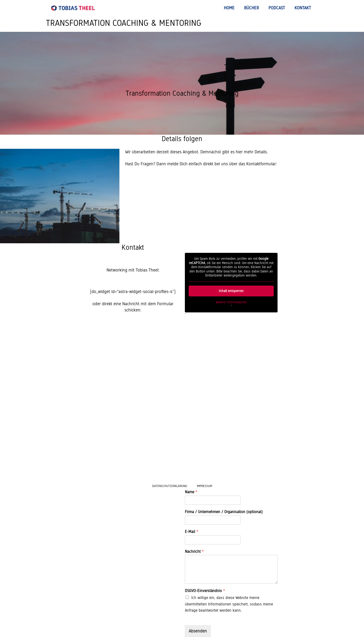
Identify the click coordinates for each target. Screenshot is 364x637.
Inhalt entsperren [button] (231, 291)
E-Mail (192, 532)
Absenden (198, 631)
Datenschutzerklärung (170, 486)
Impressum (204, 486)
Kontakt (303, 8)
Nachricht (194, 551)
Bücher (252, 8)
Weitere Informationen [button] (231, 302)
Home (229, 8)
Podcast (277, 8)
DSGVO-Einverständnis (205, 591)
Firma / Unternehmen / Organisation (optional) (224, 512)
